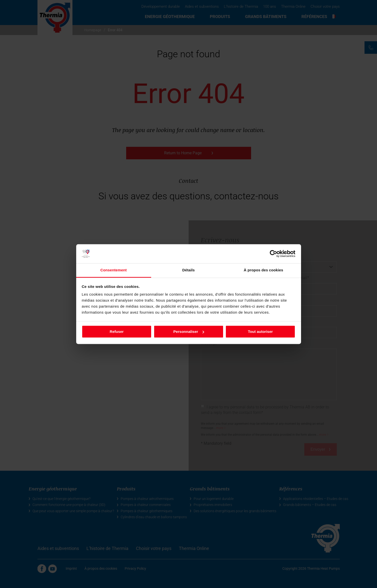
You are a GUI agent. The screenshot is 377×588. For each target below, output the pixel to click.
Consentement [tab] (114, 270)
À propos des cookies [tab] (264, 270)
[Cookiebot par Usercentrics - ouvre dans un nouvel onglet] (273, 254)
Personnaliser (189, 332)
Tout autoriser (260, 332)
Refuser (117, 332)
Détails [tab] (189, 270)
